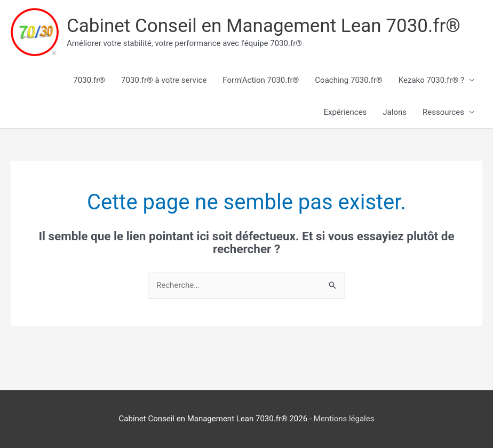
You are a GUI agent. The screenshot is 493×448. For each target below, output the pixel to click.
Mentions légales (344, 419)
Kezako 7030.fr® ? (431, 80)
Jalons (395, 112)
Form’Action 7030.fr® (261, 80)
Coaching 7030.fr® (348, 80)
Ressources (443, 112)
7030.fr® (89, 80)
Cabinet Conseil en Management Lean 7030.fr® (264, 26)
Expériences (345, 112)
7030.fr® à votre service (164, 80)
